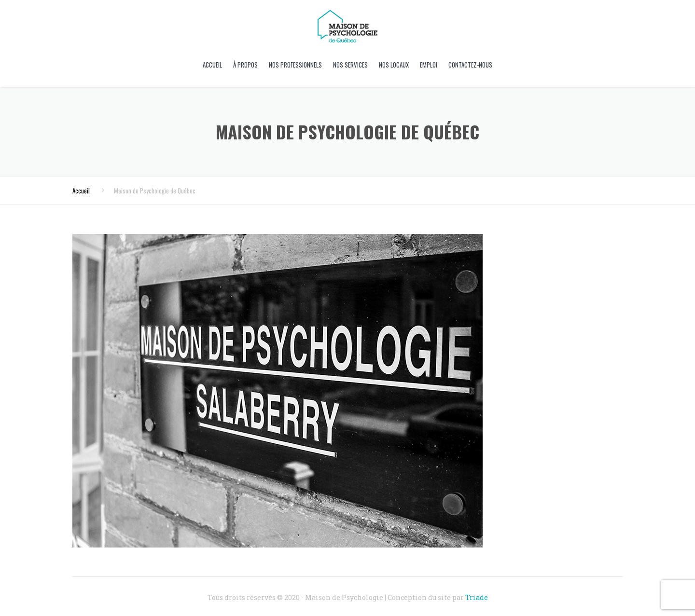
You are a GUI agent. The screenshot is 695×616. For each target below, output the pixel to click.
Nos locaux (394, 65)
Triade (477, 597)
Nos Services (350, 65)
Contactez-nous (470, 65)
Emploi (429, 65)
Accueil (212, 65)
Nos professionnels (295, 65)
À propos (245, 65)
